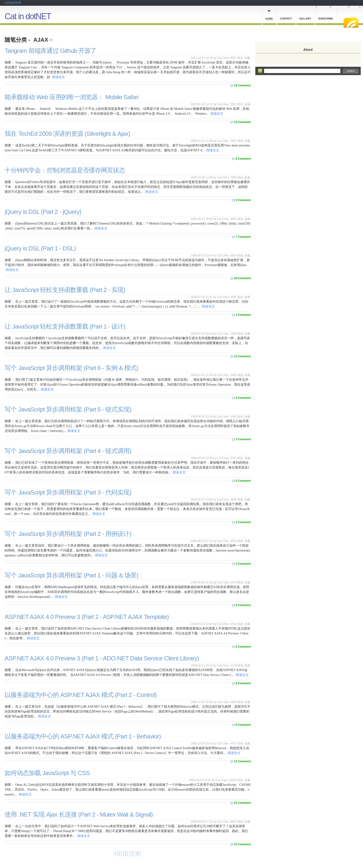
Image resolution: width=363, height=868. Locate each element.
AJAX (41, 40)
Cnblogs (323, 7)
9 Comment (243, 200)
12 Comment (242, 356)
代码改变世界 (13, 3)
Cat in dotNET (28, 16)
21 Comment (242, 844)
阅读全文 (59, 77)
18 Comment (242, 86)
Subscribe (326, 19)
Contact (286, 19)
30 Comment (242, 278)
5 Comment (243, 647)
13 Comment (242, 122)
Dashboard (340, 7)
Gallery (305, 19)
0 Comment (243, 398)
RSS (351, 23)
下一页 (135, 854)
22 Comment (242, 803)
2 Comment (243, 522)
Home (269, 19)
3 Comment (243, 439)
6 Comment (243, 605)
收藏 (247, 58)
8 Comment (243, 159)
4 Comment (243, 315)
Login (354, 7)
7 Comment (243, 237)
